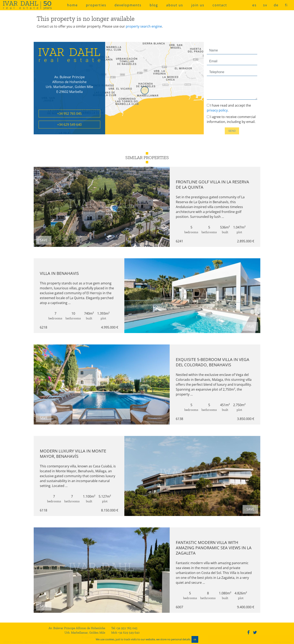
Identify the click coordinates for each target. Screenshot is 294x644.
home (72, 5)
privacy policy (217, 110)
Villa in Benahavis (57, 273)
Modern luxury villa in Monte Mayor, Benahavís (71, 454)
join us (198, 5)
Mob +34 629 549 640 (125, 633)
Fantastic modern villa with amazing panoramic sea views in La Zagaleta (216, 548)
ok (195, 639)
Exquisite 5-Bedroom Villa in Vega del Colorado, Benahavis (215, 362)
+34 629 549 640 (69, 125)
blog (154, 5)
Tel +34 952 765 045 (124, 628)
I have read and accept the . (229, 108)
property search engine (144, 26)
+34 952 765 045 (69, 114)
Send (232, 131)
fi (286, 5)
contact (220, 5)
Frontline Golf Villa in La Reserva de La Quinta (214, 184)
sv (265, 5)
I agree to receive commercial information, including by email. (231, 119)
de (276, 5)
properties (96, 5)
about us (175, 5)
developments (128, 5)
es (254, 5)
